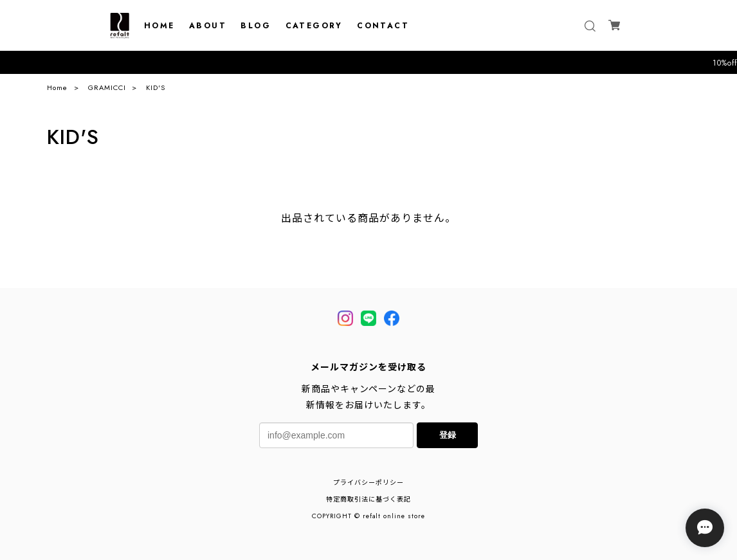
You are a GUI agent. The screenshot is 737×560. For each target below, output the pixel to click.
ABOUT (208, 26)
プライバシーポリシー (368, 483)
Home (57, 87)
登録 (448, 435)
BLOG (256, 26)
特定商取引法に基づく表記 (368, 499)
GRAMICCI (107, 87)
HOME (159, 26)
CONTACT (383, 26)
